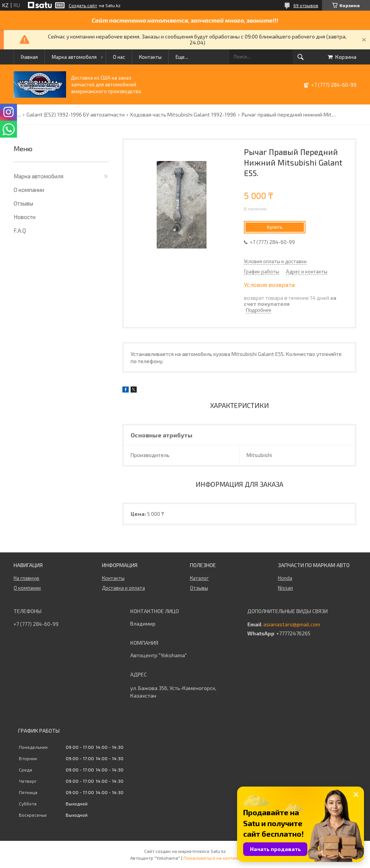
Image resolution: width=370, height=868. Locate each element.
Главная (29, 57)
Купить (275, 227)
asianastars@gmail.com (292, 624)
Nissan (285, 588)
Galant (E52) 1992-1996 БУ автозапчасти (76, 115)
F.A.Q (20, 230)
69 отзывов (306, 5)
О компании (29, 190)
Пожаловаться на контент (212, 858)
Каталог (199, 578)
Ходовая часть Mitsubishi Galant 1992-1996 (183, 115)
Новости (25, 217)
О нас (119, 57)
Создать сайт (83, 5)
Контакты (150, 57)
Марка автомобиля (74, 57)
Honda (285, 578)
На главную (26, 578)
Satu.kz (218, 851)
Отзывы (23, 203)
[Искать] (301, 57)
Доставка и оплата (123, 588)
